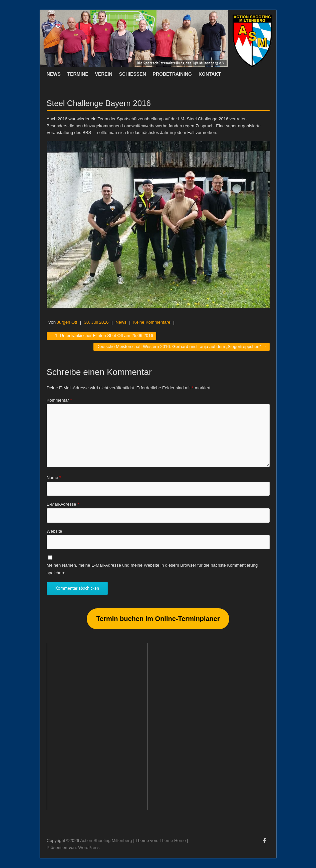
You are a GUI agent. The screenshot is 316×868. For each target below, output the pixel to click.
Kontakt (210, 74)
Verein (104, 74)
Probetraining (172, 74)
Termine (78, 74)
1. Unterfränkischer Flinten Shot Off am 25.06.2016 (101, 335)
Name (54, 477)
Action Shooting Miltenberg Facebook (265, 842)
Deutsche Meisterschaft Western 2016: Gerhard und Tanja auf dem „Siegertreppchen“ (182, 346)
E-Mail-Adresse (63, 504)
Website (55, 531)
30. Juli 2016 (96, 322)
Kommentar (59, 400)
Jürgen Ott (67, 322)
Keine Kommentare (152, 322)
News (54, 74)
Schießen (133, 74)
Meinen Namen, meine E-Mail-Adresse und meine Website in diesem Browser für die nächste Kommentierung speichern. (152, 569)
